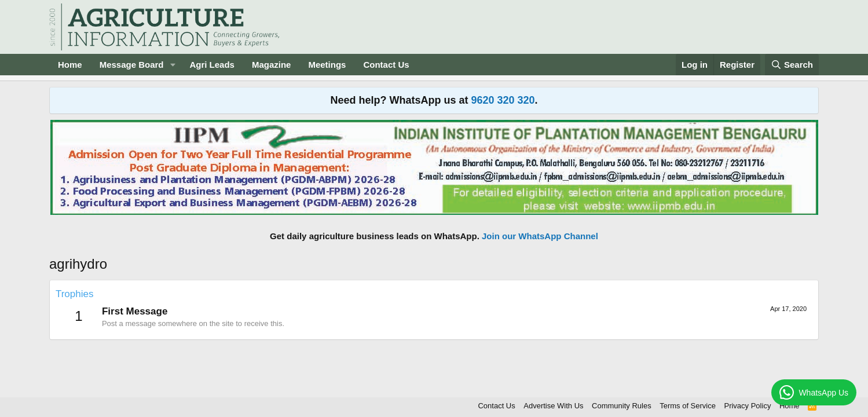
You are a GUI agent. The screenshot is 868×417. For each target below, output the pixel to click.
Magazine (272, 65)
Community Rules (622, 406)
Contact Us (386, 65)
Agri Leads (212, 65)
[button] (173, 65)
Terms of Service (688, 406)
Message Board (132, 65)
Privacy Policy (747, 406)
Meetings (327, 65)
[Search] (792, 65)
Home (70, 65)
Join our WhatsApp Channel (540, 236)
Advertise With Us (553, 406)
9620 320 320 (503, 100)
